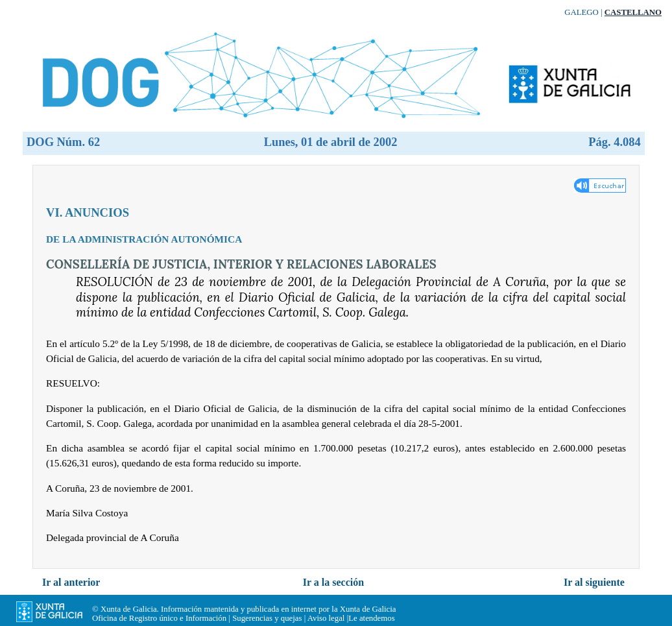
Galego (582, 12)
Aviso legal (326, 618)
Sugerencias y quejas (267, 618)
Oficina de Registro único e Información (159, 618)
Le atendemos (371, 618)
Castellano (633, 12)
